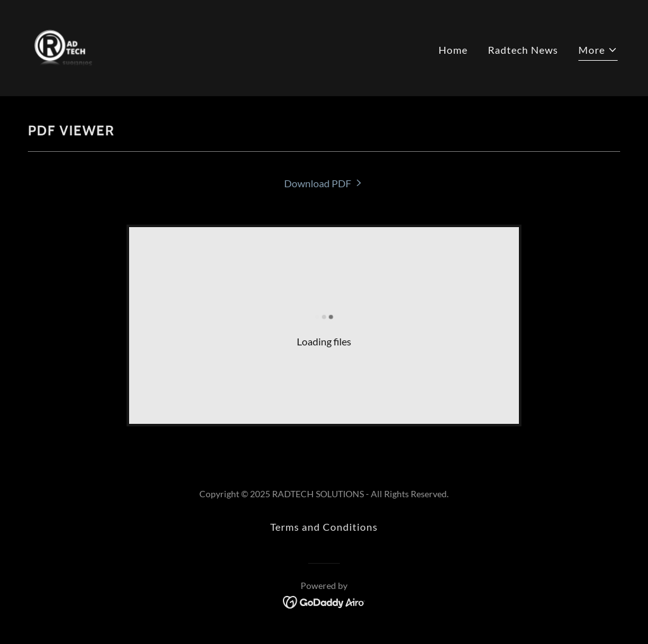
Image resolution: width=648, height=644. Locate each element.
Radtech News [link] (523, 50)
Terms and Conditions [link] (324, 527)
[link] (63, 46)
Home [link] (453, 50)
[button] (598, 52)
